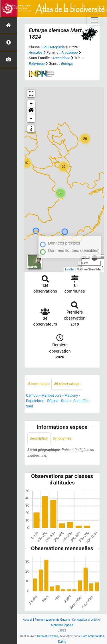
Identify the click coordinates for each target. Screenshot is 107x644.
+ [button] (31, 104)
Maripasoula (52, 395)
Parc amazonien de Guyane (52, 620)
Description (39, 438)
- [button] (31, 119)
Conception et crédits (86, 620)
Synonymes (62, 438)
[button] (31, 111)
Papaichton (35, 401)
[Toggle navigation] (94, 20)
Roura (66, 401)
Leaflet (70, 269)
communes (39, 384)
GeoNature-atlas (48, 636)
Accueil (28, 620)
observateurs (67, 384)
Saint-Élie (81, 401)
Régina (53, 401)
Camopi (32, 395)
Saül (30, 406)
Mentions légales (62, 625)
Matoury (71, 395)
